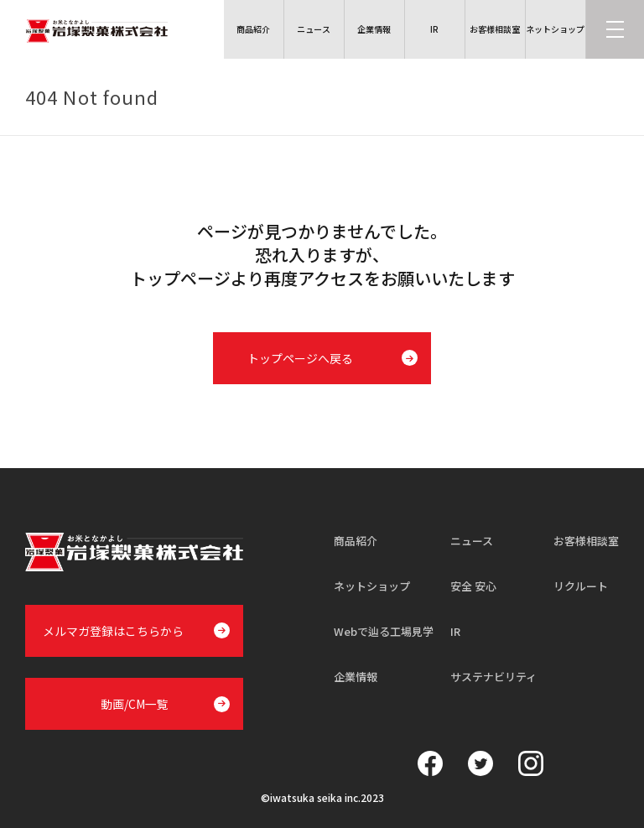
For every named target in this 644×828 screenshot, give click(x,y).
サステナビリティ (493, 677)
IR (455, 631)
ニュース (472, 541)
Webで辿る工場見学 (384, 631)
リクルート (581, 586)
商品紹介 (356, 541)
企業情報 (356, 677)
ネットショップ (372, 586)
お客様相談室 (586, 541)
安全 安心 (473, 586)
